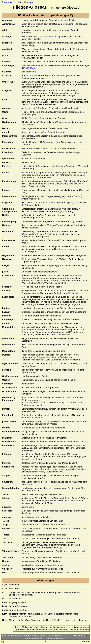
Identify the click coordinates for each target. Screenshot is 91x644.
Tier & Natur (9, 3)
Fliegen (29, 3)
